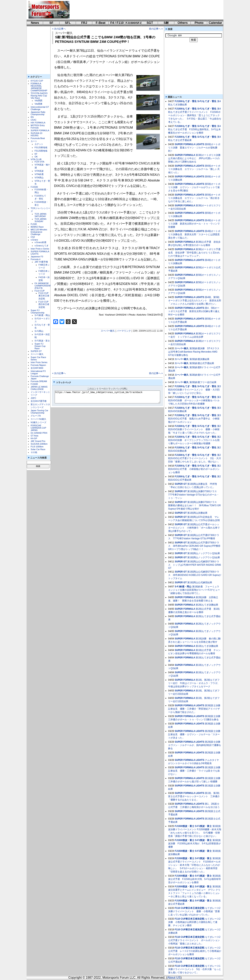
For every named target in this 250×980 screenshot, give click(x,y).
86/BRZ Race (37, 227)
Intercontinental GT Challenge (40, 108)
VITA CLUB (36, 159)
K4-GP (34, 438)
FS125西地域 (41, 151)
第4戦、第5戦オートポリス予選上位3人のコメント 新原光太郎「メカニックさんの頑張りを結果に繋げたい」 (195, 301)
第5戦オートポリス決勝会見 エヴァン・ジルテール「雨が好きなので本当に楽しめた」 (194, 198)
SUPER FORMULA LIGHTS (189, 144)
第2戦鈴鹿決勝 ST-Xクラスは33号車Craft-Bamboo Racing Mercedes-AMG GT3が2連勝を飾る (194, 352)
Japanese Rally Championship (38, 113)
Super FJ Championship (37, 311)
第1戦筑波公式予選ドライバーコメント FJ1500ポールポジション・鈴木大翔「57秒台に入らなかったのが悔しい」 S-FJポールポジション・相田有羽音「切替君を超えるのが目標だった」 (194, 865)
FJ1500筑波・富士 (184, 826)
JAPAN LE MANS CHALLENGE (39, 388)
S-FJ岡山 (39, 331)
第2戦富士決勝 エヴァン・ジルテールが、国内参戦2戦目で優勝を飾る (195, 745)
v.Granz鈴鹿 (40, 242)
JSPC (33, 398)
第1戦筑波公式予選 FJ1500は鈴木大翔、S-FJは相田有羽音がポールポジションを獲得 (194, 879)
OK (36, 157)
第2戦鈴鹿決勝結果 (200, 359)
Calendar (215, 23)
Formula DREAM (39, 381)
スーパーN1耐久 (38, 419)
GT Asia (34, 436)
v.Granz (34, 240)
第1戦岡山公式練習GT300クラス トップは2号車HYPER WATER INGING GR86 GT (195, 565)
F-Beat (101, 23)
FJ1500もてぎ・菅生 (186, 101)
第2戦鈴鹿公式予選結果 (202, 363)
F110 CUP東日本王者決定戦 (44, 296)
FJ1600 (34, 384)
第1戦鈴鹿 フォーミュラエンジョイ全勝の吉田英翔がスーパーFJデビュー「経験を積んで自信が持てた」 (194, 590)
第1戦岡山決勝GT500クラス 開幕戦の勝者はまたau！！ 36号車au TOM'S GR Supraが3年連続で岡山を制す (194, 505)
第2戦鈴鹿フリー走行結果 (203, 382)
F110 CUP (40, 291)
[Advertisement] (144, 10)
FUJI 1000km (37, 447)
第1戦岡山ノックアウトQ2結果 (204, 553)
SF (51, 23)
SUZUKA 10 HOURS (36, 134)
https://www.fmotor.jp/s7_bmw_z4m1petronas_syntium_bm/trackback (111, 397)
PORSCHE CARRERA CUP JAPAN (38, 428)
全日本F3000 (37, 368)
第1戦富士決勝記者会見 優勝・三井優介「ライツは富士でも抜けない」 (194, 771)
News (35, 23)
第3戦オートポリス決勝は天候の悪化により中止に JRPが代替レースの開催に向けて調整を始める (194, 158)
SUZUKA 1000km (39, 444)
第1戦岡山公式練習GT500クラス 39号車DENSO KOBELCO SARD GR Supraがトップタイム (195, 575)
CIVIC (33, 120)
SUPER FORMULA (40, 130)
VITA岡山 (39, 178)
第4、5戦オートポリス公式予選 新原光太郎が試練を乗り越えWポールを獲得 (194, 311)
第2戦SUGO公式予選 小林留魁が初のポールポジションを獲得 (194, 469)
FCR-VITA (39, 162)
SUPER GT (36, 351)
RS (32, 117)
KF (36, 154)
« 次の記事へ (59, 29)
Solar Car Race (38, 449)
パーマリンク (124, 331)
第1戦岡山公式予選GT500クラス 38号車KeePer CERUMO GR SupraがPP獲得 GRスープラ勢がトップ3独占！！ (195, 546)
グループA (36, 416)
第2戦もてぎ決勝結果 (207, 605)
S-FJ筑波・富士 (42, 341)
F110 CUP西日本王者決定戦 (44, 304)
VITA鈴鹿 (39, 174)
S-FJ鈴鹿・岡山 (42, 315)
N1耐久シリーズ (38, 422)
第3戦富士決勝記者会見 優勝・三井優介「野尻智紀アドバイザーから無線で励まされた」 (194, 709)
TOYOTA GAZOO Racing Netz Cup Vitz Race (39, 96)
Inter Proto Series (39, 362)
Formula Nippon (38, 365)
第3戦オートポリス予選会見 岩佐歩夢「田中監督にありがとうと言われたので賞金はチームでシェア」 (194, 253)
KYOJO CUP (37, 81)
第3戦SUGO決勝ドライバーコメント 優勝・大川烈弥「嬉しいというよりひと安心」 (194, 390)
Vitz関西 (38, 101)
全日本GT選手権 (39, 401)
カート (34, 141)
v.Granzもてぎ (42, 246)
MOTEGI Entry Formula (38, 127)
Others (183, 23)
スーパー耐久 (37, 354)
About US (174, 978)
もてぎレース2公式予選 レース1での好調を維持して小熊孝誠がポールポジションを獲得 (195, 951)
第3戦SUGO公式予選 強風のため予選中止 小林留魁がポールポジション (194, 419)
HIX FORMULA (38, 123)
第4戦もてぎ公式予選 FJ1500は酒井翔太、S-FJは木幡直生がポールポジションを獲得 (194, 129)
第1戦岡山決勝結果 (197, 513)
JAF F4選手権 (41, 262)
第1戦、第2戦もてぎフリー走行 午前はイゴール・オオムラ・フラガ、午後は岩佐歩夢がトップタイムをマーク (194, 683)
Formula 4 (36, 259)
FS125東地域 (41, 147)
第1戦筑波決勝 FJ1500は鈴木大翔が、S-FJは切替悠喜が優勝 (194, 844)
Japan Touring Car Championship (39, 412)
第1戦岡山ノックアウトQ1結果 (204, 557)
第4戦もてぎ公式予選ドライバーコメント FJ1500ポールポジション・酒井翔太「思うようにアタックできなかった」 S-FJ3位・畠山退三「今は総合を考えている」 (195, 115)
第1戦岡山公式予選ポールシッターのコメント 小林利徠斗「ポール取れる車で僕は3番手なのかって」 (194, 528)
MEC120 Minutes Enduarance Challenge (39, 232)
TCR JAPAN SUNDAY (40, 220)
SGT (150, 23)
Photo (199, 23)
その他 (34, 452)
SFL (68, 23)
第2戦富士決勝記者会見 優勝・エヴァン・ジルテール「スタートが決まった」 (194, 734)
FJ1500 (34, 187)
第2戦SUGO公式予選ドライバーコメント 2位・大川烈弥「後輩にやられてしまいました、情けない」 (195, 458)
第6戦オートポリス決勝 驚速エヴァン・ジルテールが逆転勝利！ (194, 148)
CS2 (33, 237)
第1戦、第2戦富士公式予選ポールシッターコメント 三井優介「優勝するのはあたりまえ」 (194, 796)
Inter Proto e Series (40, 249)
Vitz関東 (38, 104)
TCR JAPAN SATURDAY (40, 215)
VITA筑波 (39, 171)
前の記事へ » (156, 29)
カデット (39, 144)
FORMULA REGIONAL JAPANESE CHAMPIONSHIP (39, 87)
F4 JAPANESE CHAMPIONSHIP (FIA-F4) (43, 286)
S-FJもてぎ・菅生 (207, 101)
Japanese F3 (37, 257)
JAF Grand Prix (38, 441)
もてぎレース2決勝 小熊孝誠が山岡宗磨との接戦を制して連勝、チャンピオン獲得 (194, 922)
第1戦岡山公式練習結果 (200, 582)
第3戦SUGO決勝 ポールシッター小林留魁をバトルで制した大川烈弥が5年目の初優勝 (194, 400)
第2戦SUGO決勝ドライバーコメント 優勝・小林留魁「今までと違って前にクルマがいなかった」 (194, 429)
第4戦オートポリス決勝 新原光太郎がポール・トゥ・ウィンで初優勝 (194, 224)
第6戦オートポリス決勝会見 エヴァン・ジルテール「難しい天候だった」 (194, 169)
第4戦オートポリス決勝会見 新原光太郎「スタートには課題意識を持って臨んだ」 (194, 234)
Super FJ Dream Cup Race (40, 346)
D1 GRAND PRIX (39, 433)
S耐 (166, 23)
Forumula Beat (38, 138)
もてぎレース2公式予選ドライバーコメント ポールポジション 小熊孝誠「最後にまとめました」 (195, 940)
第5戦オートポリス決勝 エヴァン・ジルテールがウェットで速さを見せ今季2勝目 (194, 187)
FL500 (34, 224)
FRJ (84, 23)
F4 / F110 (117, 23)
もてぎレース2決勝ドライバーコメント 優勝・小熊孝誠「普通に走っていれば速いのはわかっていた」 (194, 911)
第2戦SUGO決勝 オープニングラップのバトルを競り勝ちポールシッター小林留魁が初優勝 (194, 440)
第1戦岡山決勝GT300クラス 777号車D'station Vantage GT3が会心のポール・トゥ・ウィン (194, 495)
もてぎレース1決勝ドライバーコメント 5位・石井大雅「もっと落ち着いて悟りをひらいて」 (195, 969)
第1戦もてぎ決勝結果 (207, 646)
